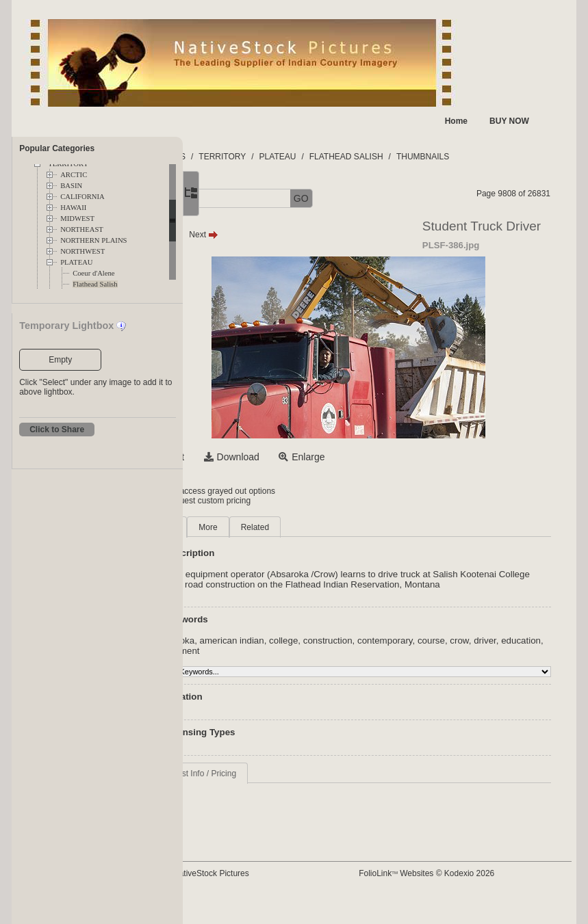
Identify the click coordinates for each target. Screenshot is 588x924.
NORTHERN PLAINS (93, 240)
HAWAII (73, 208)
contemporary (466, 651)
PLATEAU (76, 262)
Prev (249, 235)
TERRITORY (304, 157)
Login (239, 491)
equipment (355, 661)
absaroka (257, 651)
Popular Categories (57, 148)
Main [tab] (248, 527)
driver (273, 661)
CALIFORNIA (82, 197)
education (309, 661)
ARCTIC (74, 175)
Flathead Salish (95, 284)
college (365, 651)
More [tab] (289, 527)
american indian (313, 651)
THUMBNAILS (504, 157)
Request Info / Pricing (278, 784)
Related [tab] (336, 527)
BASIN (71, 186)
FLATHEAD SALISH (428, 157)
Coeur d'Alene (93, 273)
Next (285, 235)
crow (247, 661)
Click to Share (57, 430)
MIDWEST (77, 219)
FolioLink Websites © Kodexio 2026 (465, 873)
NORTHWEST (82, 251)
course (513, 651)
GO (383, 198)
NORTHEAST (82, 229)
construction (409, 651)
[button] (231, 199)
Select (252, 457)
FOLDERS (247, 157)
